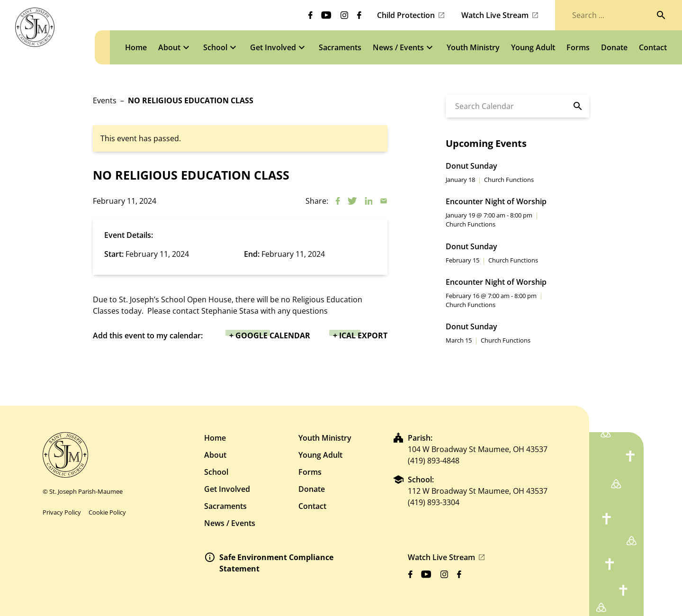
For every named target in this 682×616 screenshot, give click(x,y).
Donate (312, 489)
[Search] (661, 15)
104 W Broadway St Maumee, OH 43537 (478, 449)
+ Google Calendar (270, 335)
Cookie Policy (107, 512)
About (215, 455)
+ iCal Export (360, 335)
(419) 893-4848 (434, 461)
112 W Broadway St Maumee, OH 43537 (478, 491)
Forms (310, 472)
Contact (312, 506)
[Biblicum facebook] (310, 15)
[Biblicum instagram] (344, 15)
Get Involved (227, 489)
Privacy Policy (62, 512)
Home (215, 438)
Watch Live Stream (495, 15)
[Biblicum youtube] (326, 15)
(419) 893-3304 (434, 502)
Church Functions (509, 180)
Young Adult (320, 455)
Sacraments (225, 506)
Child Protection (406, 15)
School (216, 472)
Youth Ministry (325, 438)
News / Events (230, 523)
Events (105, 100)
